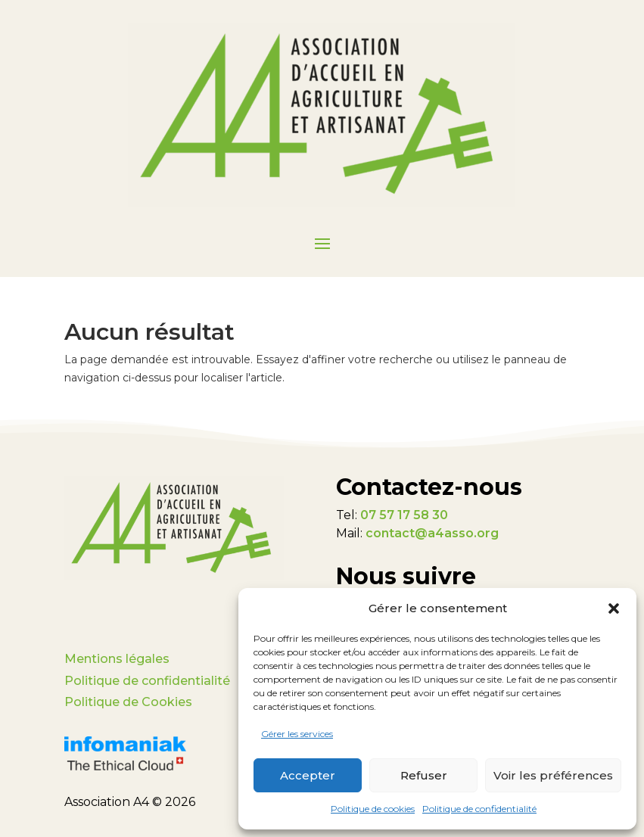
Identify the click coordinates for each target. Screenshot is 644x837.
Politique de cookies (373, 809)
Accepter (308, 775)
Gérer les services (297, 734)
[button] (614, 608)
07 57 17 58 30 (404, 515)
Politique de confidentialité (479, 809)
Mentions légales (117, 659)
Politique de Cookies (128, 702)
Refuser (424, 775)
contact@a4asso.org (432, 533)
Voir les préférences (553, 775)
